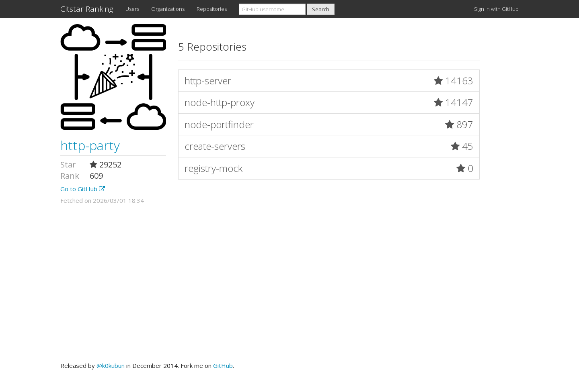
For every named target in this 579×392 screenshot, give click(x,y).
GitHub (223, 365)
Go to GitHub (83, 189)
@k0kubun (111, 365)
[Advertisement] (289, 283)
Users (132, 9)
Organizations (168, 9)
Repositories (212, 9)
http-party (90, 145)
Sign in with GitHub (496, 9)
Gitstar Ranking (87, 9)
